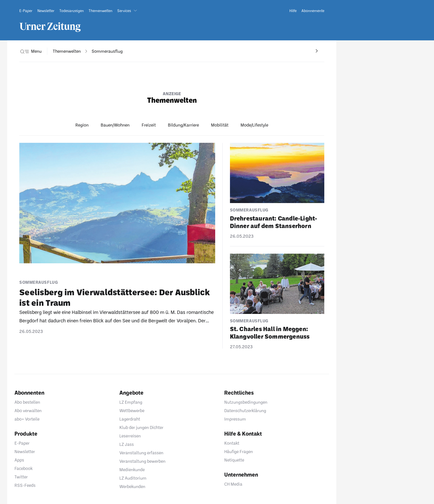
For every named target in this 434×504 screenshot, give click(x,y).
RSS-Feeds (25, 485)
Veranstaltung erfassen (141, 453)
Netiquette (234, 460)
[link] (26, 11)
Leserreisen (130, 436)
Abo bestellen (27, 402)
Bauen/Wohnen (115, 125)
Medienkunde (132, 470)
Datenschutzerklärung (245, 410)
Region (82, 125)
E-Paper (22, 443)
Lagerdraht (130, 419)
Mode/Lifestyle (254, 125)
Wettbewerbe (132, 410)
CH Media (233, 484)
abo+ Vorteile (27, 419)
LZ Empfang (131, 402)
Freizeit (149, 125)
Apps (19, 460)
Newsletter (25, 451)
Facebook (24, 468)
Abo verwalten (28, 410)
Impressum (235, 419)
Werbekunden (132, 486)
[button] (128, 11)
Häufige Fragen (239, 451)
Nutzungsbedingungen (246, 402)
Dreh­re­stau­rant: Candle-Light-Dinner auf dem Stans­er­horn (274, 222)
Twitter (21, 477)
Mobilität (220, 125)
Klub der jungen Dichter (141, 427)
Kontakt (232, 443)
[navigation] (67, 51)
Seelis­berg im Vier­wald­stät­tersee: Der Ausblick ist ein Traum (115, 297)
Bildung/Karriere (183, 125)
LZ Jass (127, 444)
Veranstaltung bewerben (142, 461)
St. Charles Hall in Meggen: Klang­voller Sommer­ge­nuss (270, 332)
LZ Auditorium (133, 478)
